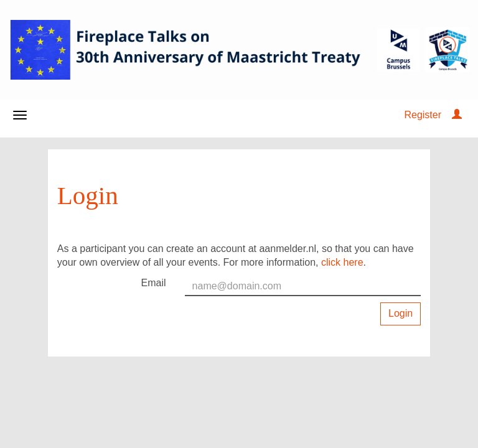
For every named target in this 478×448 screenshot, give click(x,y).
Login (401, 313)
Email (154, 283)
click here (342, 262)
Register (423, 115)
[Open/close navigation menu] (20, 115)
